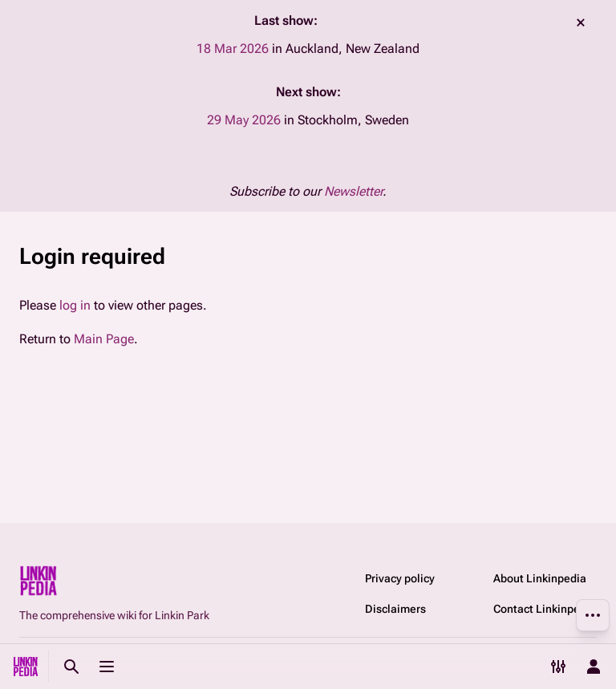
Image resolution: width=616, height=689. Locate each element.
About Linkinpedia (540, 578)
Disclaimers (395, 609)
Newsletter (353, 191)
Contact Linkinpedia (545, 609)
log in (75, 305)
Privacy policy (400, 578)
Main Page (104, 339)
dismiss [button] (581, 22)
